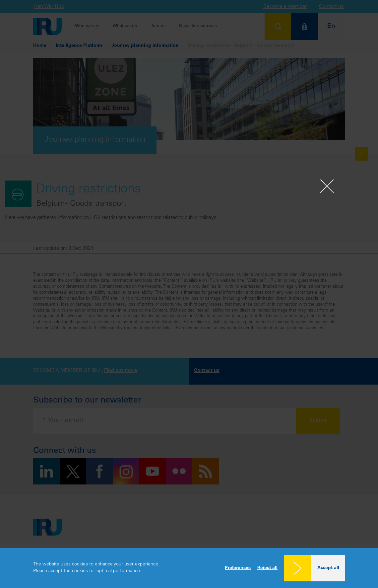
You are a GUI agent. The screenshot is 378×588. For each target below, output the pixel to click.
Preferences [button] (238, 568)
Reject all (267, 568)
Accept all (328, 568)
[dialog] (189, 568)
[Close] (327, 186)
